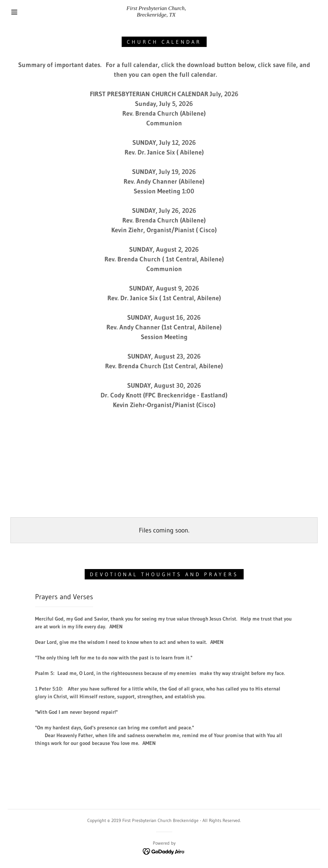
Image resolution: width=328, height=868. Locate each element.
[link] (156, 15)
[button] (16, 12)
